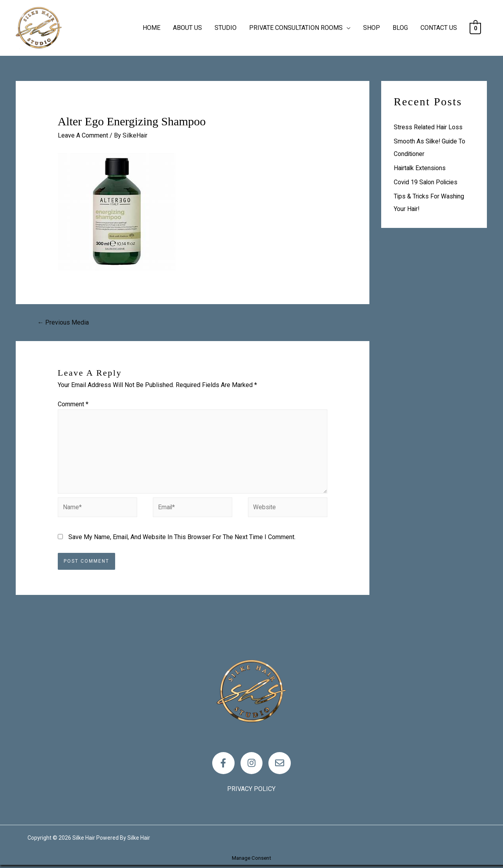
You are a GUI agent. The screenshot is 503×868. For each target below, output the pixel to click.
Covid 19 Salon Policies (427, 182)
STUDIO (226, 28)
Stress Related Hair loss (429, 127)
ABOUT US (187, 28)
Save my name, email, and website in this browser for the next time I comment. (182, 539)
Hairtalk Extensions (420, 168)
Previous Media (63, 322)
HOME (151, 28)
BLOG (400, 28)
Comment (73, 404)
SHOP (372, 28)
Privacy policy (251, 792)
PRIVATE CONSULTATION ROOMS (296, 28)
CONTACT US (439, 28)
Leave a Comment (83, 135)
